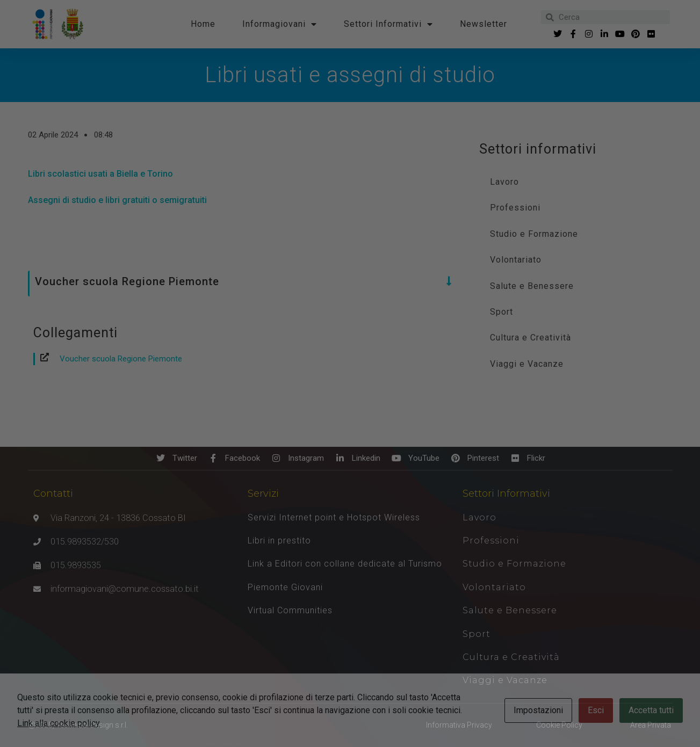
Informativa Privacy (459, 725)
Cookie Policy (559, 725)
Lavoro (504, 182)
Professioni (515, 208)
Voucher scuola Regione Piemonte (121, 359)
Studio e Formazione (534, 234)
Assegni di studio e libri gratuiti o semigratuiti (117, 200)
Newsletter (483, 24)
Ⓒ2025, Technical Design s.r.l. (78, 725)
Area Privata (651, 725)
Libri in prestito (279, 541)
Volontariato (516, 260)
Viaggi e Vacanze (527, 364)
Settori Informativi (388, 24)
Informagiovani (280, 24)
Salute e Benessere (532, 286)
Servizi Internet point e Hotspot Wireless (334, 517)
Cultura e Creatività (531, 338)
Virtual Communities (290, 610)
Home (203, 24)
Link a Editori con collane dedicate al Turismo (345, 564)
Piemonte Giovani (285, 587)
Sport (501, 312)
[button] (241, 281)
